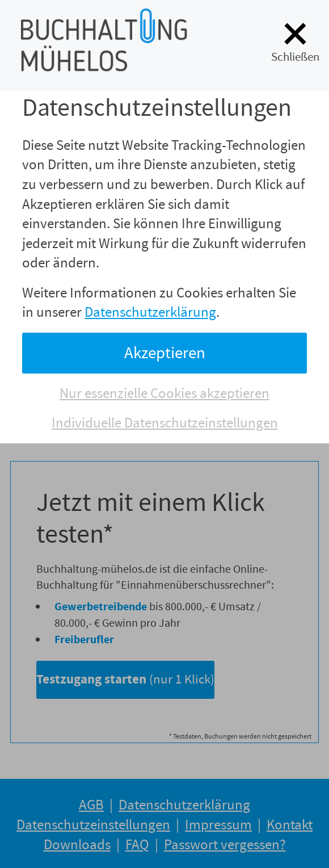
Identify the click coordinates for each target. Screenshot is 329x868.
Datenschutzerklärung (150, 312)
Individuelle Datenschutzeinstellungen (165, 423)
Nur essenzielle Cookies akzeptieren (164, 393)
